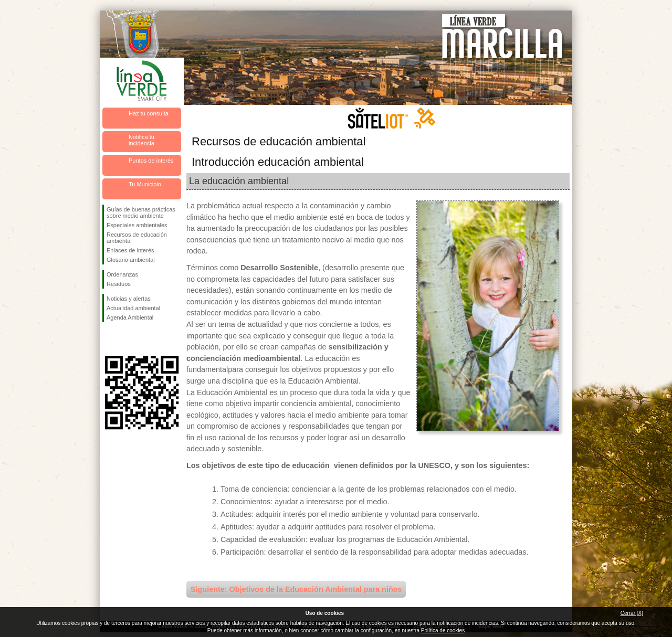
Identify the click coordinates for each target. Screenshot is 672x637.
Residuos (119, 284)
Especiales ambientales (137, 225)
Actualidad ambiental (133, 308)
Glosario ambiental (131, 260)
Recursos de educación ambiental (137, 238)
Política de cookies (443, 630)
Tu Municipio (145, 184)
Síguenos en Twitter (126, 339)
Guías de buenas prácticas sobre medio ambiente (141, 213)
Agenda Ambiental (130, 317)
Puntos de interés (151, 161)
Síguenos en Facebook (109, 339)
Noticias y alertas (129, 299)
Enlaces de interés (130, 250)
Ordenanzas (122, 274)
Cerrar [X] (632, 613)
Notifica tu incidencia (141, 140)
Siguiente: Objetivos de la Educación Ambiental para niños (296, 589)
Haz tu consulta (149, 113)
